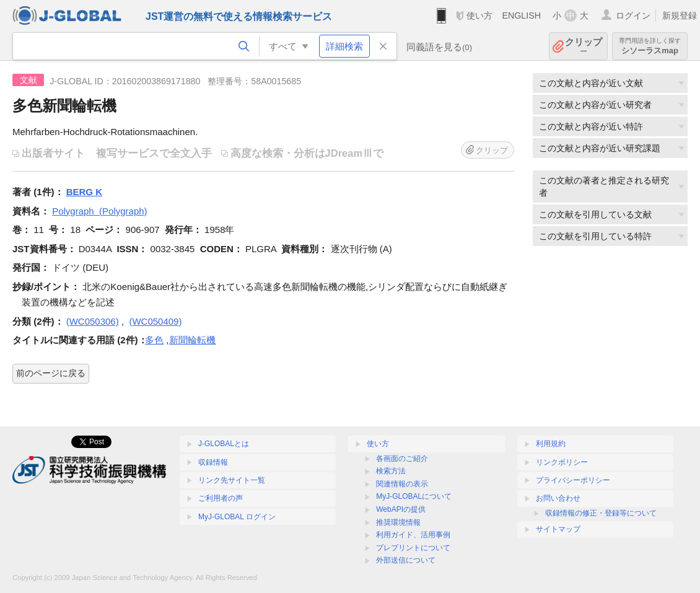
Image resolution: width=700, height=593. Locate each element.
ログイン (633, 15)
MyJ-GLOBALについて (414, 496)
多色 (154, 340)
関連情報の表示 (402, 484)
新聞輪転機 (192, 340)
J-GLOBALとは (224, 444)
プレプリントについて (413, 548)
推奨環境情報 (398, 522)
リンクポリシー (562, 462)
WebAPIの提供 (401, 509)
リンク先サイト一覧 (232, 480)
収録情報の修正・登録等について (601, 513)
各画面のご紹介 (402, 459)
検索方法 (391, 471)
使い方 (479, 15)
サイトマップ (558, 529)
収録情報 (213, 462)
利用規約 (551, 444)
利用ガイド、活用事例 (413, 535)
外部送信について (406, 560)
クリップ (584, 46)
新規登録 (680, 15)
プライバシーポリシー (573, 480)
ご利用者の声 (221, 498)
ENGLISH (521, 15)
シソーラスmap (650, 46)
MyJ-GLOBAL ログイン (237, 517)
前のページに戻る (51, 373)
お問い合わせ (558, 498)
